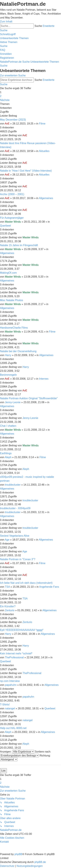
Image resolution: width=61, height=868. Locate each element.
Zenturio (10, 610)
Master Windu (13, 222)
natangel (10, 708)
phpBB (18, 854)
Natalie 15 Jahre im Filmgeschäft (19, 245)
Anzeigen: (17, 752)
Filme (42, 124)
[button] (5, 100)
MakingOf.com (8, 273)
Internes (44, 379)
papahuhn (11, 685)
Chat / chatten (8, 426)
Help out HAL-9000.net (13, 728)
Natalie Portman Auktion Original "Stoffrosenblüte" (29, 398)
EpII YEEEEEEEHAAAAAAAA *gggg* (22, 630)
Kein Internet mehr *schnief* (16, 653)
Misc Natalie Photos (11, 300)
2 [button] (1, 96)
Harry (8, 355)
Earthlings (6, 453)
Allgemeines (46, 198)
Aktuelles (44, 151)
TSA (7, 587)
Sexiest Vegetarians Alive (15, 536)
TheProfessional (14, 657)
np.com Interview (10, 681)
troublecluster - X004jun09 (15, 508)
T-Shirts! (5, 705)
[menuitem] (14, 38)
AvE (7, 124)
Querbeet (5, 226)
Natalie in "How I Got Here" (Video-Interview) (26, 171)
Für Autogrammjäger (12, 218)
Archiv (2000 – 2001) (12, 194)
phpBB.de (40, 862)
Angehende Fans (49, 587)
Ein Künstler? (8, 606)
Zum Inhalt (6, 22)
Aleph (8, 457)
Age (7, 540)
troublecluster (13, 485)
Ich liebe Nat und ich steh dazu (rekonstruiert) (26, 583)
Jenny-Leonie (13, 402)
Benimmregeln (8, 375)
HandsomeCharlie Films (14, 328)
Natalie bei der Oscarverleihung (18, 351)
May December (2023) (13, 120)
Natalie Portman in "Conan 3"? (18, 559)
